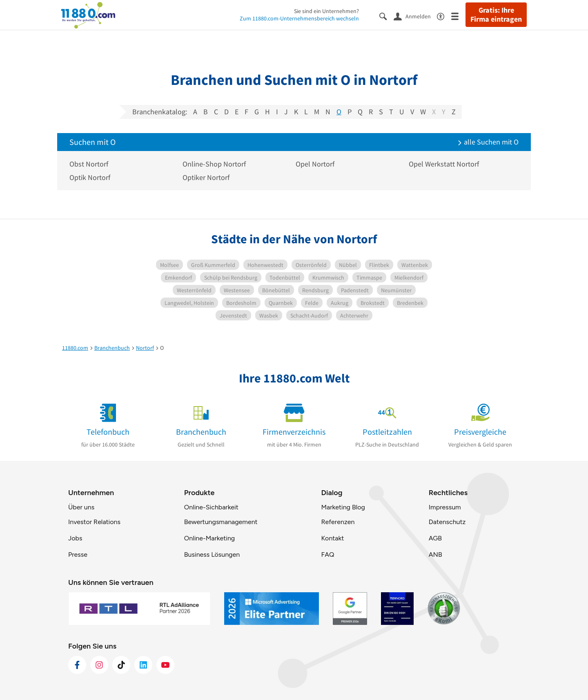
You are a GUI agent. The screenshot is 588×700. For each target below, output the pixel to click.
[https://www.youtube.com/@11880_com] (165, 665)
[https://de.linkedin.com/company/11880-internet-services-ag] (143, 665)
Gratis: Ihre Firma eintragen (496, 15)
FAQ (327, 554)
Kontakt (332, 538)
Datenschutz (447, 522)
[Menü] (458, 16)
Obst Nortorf (89, 164)
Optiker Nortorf (206, 177)
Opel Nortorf (315, 164)
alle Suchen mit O (488, 142)
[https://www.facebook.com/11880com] (77, 665)
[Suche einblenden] (386, 16)
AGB (435, 538)
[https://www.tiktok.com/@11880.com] (121, 665)
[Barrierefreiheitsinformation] (444, 16)
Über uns (81, 507)
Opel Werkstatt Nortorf (444, 164)
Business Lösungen (212, 554)
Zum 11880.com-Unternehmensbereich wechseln (299, 18)
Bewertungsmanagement (221, 522)
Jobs (75, 538)
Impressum (445, 507)
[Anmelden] (415, 16)
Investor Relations (94, 522)
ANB (435, 554)
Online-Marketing (209, 538)
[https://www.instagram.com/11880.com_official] (99, 665)
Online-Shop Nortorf (214, 164)
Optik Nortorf (90, 177)
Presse (78, 554)
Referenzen (338, 522)
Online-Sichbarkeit (211, 507)
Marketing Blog (343, 507)
